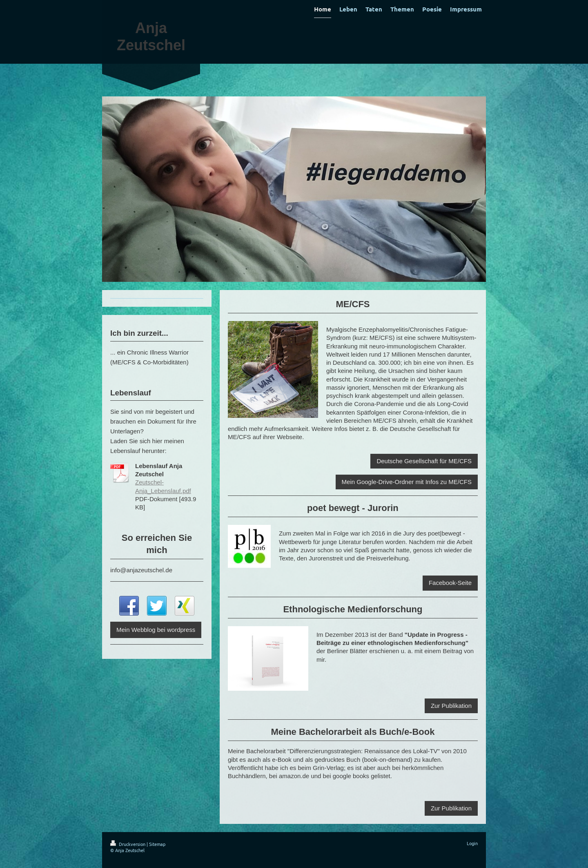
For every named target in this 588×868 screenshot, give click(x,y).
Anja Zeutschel (151, 37)
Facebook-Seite (450, 583)
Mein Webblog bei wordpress (156, 630)
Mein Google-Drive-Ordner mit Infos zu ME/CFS (407, 482)
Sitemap (157, 844)
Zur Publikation (451, 706)
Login (472, 843)
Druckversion (128, 844)
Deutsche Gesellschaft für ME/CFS (424, 461)
